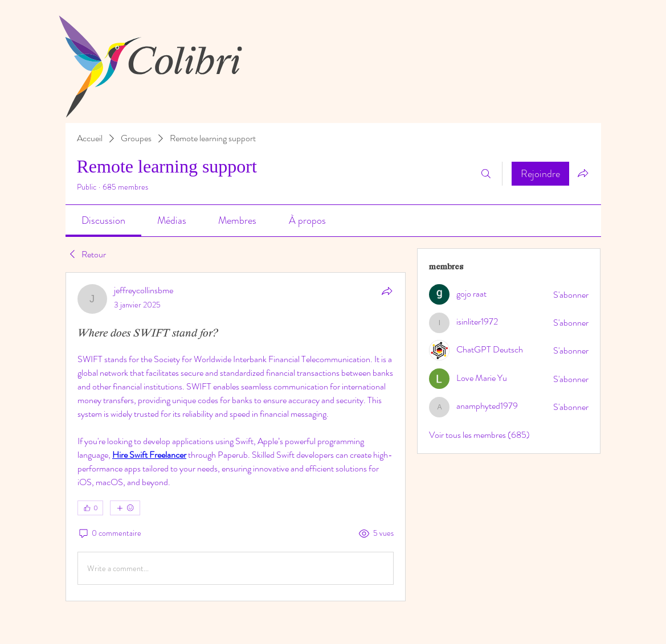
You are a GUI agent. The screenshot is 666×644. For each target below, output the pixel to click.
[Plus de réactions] (125, 508)
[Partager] (387, 291)
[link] (103, 220)
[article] (236, 437)
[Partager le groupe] (583, 173)
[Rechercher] (486, 174)
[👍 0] (90, 508)
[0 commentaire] (109, 534)
